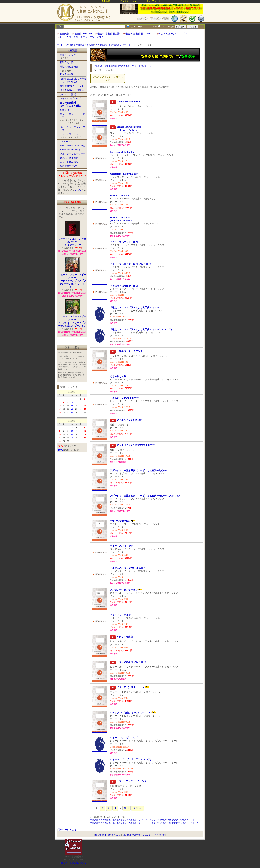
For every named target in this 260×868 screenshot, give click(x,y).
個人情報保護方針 (132, 835)
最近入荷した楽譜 (69, 67)
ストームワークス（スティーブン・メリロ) (82, 37)
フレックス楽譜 (68, 94)
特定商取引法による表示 (108, 835)
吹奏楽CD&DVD (83, 34)
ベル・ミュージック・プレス (174, 34)
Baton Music (66, 141)
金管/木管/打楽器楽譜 (109, 34)
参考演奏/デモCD (69, 166)
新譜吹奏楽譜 (67, 63)
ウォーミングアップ (70, 99)
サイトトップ (63, 45)
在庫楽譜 (64, 110)
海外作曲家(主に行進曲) (72, 90)
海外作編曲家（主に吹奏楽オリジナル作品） (114, 45)
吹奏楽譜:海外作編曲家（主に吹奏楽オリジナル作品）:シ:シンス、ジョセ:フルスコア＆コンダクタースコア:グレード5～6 (144, 823)
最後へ (137, 808)
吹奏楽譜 (64, 34)
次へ (127, 808)
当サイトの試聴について (74, 863)
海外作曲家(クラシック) (72, 86)
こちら (78, 190)
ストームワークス (69, 134)
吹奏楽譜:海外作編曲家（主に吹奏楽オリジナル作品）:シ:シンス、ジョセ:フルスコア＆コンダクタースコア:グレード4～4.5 (145, 820)
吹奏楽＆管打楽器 (77, 45)
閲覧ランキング (68, 55)
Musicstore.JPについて (154, 835)
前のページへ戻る (67, 830)
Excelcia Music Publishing (72, 146)
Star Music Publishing (70, 150)
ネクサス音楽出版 (69, 162)
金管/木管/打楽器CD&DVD (139, 34)
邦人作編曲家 (67, 74)
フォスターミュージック (72, 154)
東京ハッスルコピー (70, 158)
